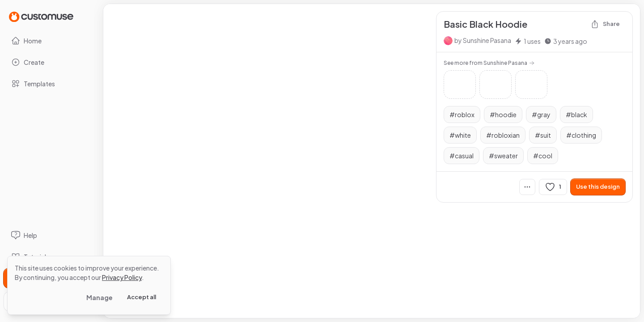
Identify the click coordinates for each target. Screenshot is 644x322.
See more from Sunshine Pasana (489, 63)
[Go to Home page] (41, 16)
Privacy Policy (122, 277)
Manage (100, 297)
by (483, 40)
